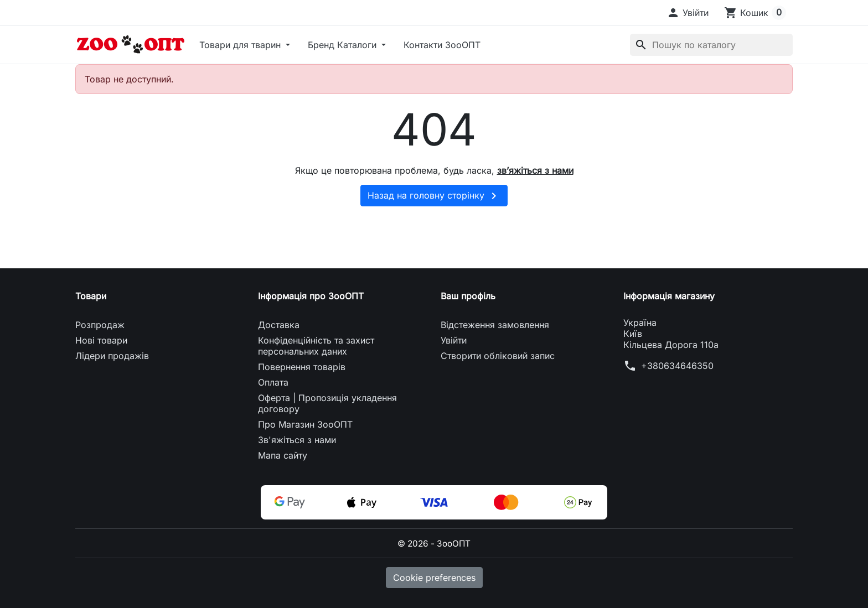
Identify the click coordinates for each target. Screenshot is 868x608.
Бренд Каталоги (343, 45)
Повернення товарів (302, 367)
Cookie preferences (434, 578)
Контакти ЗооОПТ (442, 45)
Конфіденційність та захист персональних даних (316, 346)
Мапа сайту (283, 455)
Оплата (273, 382)
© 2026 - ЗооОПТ (434, 543)
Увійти (454, 340)
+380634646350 (677, 366)
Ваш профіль (468, 296)
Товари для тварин (241, 45)
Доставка (279, 325)
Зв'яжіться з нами (297, 440)
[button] (688, 13)
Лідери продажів (112, 356)
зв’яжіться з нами (535, 170)
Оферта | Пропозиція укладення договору (327, 403)
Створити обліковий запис (498, 356)
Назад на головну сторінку (434, 196)
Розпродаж (100, 325)
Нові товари (101, 340)
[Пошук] (711, 45)
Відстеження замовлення (495, 325)
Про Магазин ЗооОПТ (305, 424)
